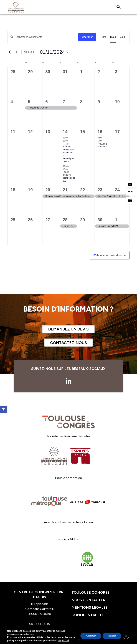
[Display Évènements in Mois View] (113, 37)
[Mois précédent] (10, 52)
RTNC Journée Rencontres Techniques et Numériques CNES (69, 153)
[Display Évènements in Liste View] (103, 37)
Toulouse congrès (91, 592)
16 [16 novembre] (100, 132)
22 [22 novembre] (83, 190)
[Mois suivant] (17, 52)
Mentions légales (90, 607)
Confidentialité (88, 615)
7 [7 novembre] (64, 102)
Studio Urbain (66, 640)
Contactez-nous (68, 343)
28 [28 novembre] (65, 220)
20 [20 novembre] (48, 190)
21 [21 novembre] (65, 190)
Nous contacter (88, 600)
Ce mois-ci (29, 52)
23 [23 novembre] (100, 190)
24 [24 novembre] (117, 190)
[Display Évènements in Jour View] (123, 37)
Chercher (87, 37)
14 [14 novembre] (65, 132)
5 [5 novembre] (29, 102)
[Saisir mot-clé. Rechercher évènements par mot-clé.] (43, 37)
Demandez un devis (68, 329)
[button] (4, 409)
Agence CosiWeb (86, 640)
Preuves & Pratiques (102, 145)
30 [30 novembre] (100, 220)
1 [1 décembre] (116, 220)
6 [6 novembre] (46, 102)
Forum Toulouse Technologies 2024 (69, 176)
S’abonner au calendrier (108, 255)
